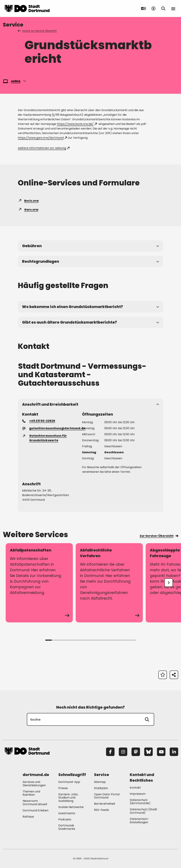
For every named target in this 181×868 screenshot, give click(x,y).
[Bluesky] (148, 752)
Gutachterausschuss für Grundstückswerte (45, 438)
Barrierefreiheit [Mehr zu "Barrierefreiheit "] (105, 804)
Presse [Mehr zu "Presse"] (63, 788)
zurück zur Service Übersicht (38, 31)
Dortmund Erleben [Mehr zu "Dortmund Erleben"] (36, 810)
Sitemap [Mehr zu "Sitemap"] (100, 782)
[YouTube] (161, 752)
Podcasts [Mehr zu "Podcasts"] (65, 819)
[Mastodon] (136, 752)
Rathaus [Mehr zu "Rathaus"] (28, 817)
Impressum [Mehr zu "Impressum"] (138, 794)
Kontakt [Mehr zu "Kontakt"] (135, 788)
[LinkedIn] (174, 752)
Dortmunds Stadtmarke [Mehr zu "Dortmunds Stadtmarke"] (67, 827)
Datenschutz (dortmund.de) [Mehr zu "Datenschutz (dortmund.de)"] (140, 802)
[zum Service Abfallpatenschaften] (39, 583)
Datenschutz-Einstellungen (139, 821)
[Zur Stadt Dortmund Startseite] (27, 8)
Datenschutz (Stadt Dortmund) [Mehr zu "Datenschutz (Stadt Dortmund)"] (143, 811)
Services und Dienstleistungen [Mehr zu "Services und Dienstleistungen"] (34, 784)
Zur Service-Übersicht (159, 536)
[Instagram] (123, 752)
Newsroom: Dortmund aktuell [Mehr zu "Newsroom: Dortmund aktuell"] (35, 803)
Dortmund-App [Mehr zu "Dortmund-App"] (69, 782)
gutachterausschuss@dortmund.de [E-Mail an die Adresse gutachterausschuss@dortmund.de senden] (54, 428)
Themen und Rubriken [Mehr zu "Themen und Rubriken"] (31, 793)
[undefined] (169, 583)
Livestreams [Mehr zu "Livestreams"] (67, 813)
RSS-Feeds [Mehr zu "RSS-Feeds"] (101, 810)
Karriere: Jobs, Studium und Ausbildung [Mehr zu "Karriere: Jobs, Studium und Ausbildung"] (68, 798)
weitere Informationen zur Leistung (44, 148)
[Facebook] (110, 752)
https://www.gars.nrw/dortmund (42, 138)
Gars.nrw (28, 210)
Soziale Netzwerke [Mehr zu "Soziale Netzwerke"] (71, 807)
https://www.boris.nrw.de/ (77, 124)
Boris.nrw (28, 201)
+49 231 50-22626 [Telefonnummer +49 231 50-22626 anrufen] (39, 421)
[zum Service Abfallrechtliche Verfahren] (109, 583)
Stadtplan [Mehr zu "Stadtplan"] (101, 788)
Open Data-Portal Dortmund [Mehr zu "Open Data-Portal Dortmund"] (107, 796)
